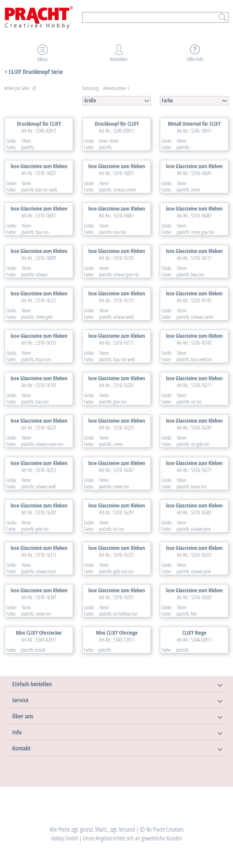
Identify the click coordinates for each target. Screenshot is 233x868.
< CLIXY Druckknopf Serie (34, 72)
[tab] (116, 684)
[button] (32, 684)
